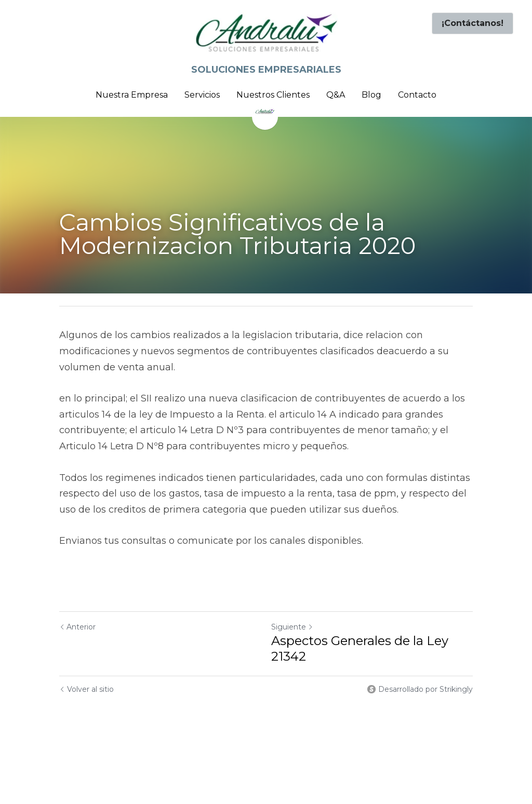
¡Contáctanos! (473, 23)
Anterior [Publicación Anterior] (77, 627)
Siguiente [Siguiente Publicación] (292, 627)
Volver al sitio (87, 689)
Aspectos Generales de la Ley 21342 (360, 648)
